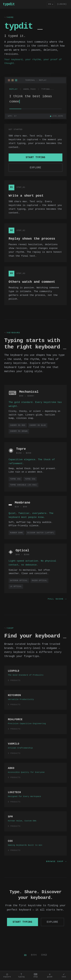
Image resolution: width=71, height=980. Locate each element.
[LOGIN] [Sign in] (62, 4)
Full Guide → (57, 599)
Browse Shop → (56, 861)
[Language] (51, 4)
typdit (9, 4)
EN (25, 955)
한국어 (34, 955)
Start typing (35, 157)
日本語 (44, 955)
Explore (35, 168)
